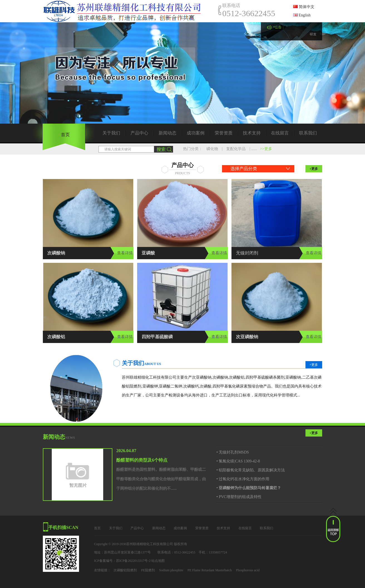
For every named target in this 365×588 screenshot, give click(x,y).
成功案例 (196, 133)
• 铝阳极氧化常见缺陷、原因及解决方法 (251, 470)
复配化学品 (236, 149)
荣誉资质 (224, 133)
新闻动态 (167, 133)
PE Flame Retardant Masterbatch (210, 570)
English (302, 15)
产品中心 (139, 133)
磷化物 (212, 149)
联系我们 (308, 133)
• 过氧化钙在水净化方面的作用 (243, 479)
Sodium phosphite (171, 570)
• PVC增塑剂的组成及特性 (239, 497)
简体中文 (304, 7)
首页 (65, 135)
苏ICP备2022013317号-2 (133, 561)
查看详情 (125, 253)
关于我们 (111, 133)
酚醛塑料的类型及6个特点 (142, 460)
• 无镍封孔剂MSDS (233, 452)
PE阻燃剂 (148, 570)
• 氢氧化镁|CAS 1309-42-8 (238, 461)
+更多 (314, 169)
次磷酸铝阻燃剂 (125, 570)
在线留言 (280, 133)
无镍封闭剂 (247, 253)
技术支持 (252, 133)
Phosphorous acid (248, 570)
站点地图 (158, 561)
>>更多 (266, 149)
